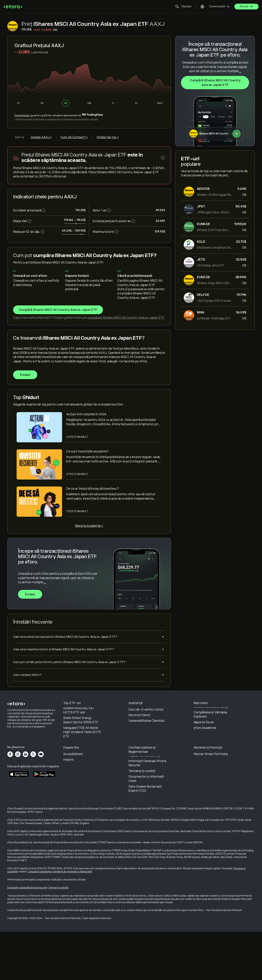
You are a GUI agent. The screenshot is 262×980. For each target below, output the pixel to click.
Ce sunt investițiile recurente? (87, 451)
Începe (25, 375)
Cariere (68, 791)
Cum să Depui (138, 717)
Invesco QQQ (73, 717)
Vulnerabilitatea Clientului (146, 745)
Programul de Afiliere (208, 785)
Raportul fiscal (204, 747)
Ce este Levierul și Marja (211, 731)
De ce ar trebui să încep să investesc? (93, 489)
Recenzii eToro (73, 785)
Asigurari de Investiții (208, 796)
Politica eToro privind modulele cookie (143, 786)
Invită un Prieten (205, 780)
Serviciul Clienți (139, 740)
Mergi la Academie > (89, 526)
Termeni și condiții (58, 936)
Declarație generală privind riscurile (27, 936)
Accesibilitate (73, 802)
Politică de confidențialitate (140, 796)
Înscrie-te (246, 6)
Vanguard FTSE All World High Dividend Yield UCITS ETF (82, 756)
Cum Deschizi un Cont (144, 728)
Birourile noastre (75, 796)
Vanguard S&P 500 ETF (80, 711)
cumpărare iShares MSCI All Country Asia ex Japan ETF (126, 318)
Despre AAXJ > (41, 137)
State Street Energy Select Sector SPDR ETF (81, 744)
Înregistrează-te (24, 115)
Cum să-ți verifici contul (146, 734)
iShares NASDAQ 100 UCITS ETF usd (78, 734)
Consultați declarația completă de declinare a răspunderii (60, 920)
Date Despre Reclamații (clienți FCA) (145, 837)
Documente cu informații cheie (146, 827)
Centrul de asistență (143, 711)
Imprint (69, 808)
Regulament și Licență (144, 804)
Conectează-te (219, 6)
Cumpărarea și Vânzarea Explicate (210, 739)
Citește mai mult (77, 437)
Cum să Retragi (139, 723)
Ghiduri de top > (108, 137)
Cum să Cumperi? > (74, 137)
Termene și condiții (142, 819)
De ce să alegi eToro (77, 780)
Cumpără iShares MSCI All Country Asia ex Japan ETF (215, 83)
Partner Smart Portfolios (211, 802)
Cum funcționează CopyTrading (207, 713)
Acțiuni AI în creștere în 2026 (86, 414)
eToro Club (201, 791)
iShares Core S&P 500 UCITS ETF (79, 725)
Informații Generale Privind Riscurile (147, 811)
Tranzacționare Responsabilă (204, 723)
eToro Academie (205, 752)
